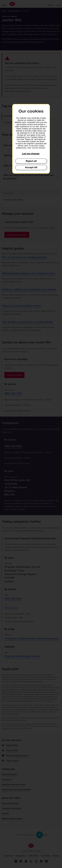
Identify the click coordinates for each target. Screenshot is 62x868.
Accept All (31, 167)
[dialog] (31, 139)
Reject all (31, 161)
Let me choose (31, 154)
